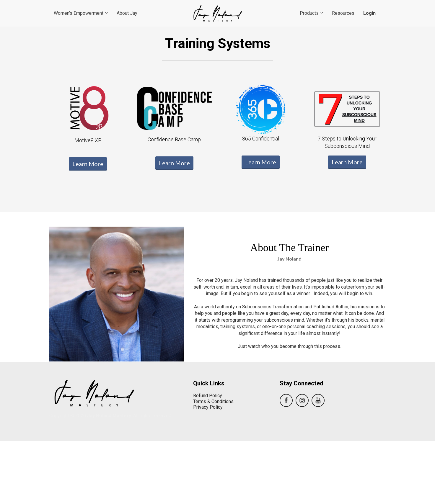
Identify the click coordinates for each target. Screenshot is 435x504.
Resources (343, 13)
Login (369, 13)
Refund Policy (208, 396)
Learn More (88, 164)
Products (309, 13)
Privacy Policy (208, 407)
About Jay (127, 13)
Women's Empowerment (79, 13)
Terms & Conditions (213, 401)
